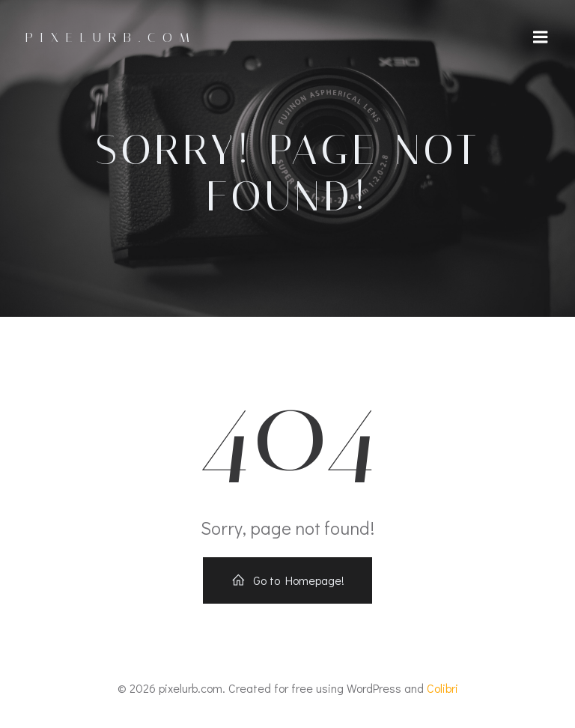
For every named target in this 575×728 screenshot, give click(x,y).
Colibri (442, 688)
